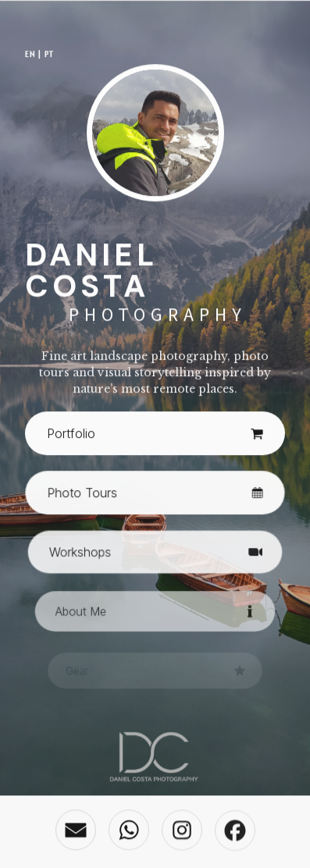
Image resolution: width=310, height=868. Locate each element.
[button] (155, 435)
